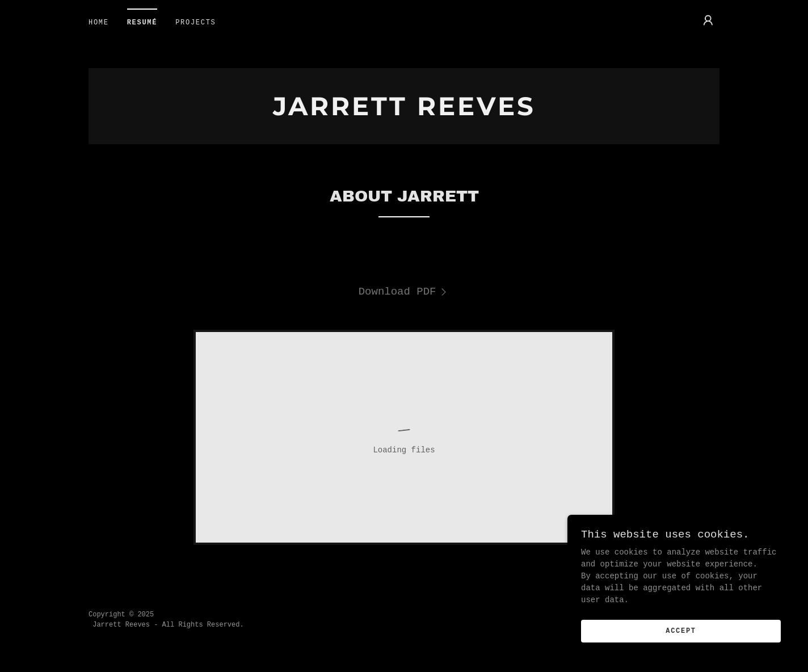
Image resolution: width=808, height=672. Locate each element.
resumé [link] (142, 23)
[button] (708, 20)
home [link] (99, 23)
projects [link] (195, 23)
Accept (681, 654)
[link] (404, 113)
